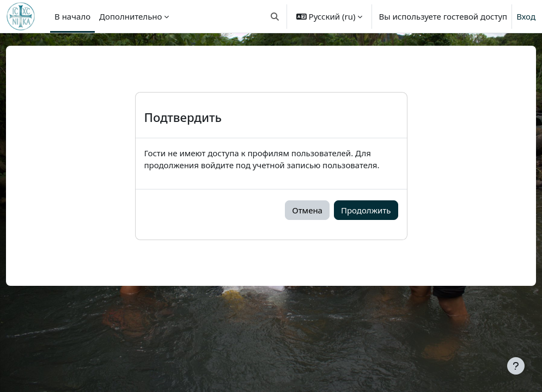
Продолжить (366, 210)
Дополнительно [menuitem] (130, 16)
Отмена (307, 210)
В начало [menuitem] (72, 16)
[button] (275, 16)
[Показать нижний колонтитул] (516, 366)
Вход (526, 16)
